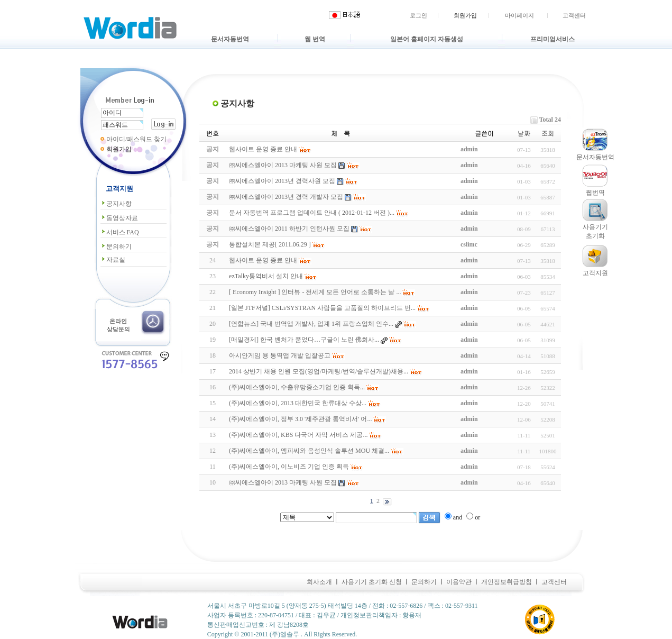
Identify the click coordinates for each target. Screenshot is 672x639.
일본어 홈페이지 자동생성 (427, 39)
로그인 (418, 15)
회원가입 (465, 15)
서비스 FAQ (120, 232)
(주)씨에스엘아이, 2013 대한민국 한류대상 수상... (298, 403)
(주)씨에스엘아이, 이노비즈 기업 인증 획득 (289, 467)
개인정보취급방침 (507, 582)
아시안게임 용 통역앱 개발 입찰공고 (280, 355)
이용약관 (459, 582)
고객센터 (574, 15)
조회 (548, 133)
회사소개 (319, 582)
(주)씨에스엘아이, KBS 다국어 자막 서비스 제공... (298, 435)
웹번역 (595, 193)
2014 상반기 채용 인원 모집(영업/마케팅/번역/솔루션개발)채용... (319, 371)
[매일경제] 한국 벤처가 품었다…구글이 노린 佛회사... (304, 340)
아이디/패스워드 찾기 (136, 139)
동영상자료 (119, 218)
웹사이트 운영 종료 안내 (263, 260)
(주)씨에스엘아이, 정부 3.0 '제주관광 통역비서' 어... (300, 419)
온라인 (118, 321)
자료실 (113, 260)
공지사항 (116, 204)
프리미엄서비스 (553, 39)
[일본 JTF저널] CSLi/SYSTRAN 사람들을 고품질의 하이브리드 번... (322, 308)
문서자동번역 (230, 39)
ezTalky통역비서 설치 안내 (266, 276)
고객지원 (595, 273)
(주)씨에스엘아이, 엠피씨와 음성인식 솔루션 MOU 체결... (309, 451)
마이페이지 (519, 15)
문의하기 (116, 247)
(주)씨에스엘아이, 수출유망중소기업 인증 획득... (297, 387)
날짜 (524, 133)
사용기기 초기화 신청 (372, 582)
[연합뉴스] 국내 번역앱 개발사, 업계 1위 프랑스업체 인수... (311, 324)
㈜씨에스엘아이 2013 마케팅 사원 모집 (283, 482)
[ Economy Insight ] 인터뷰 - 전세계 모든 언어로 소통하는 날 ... (315, 292)
